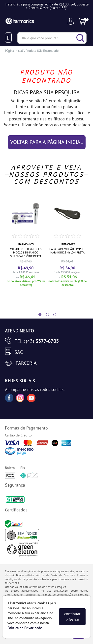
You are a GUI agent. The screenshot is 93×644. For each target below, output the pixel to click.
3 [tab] (52, 315)
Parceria (26, 363)
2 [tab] (45, 315)
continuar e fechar (72, 617)
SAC (19, 352)
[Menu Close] (8, 37)
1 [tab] (37, 315)
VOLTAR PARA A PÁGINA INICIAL (47, 142)
